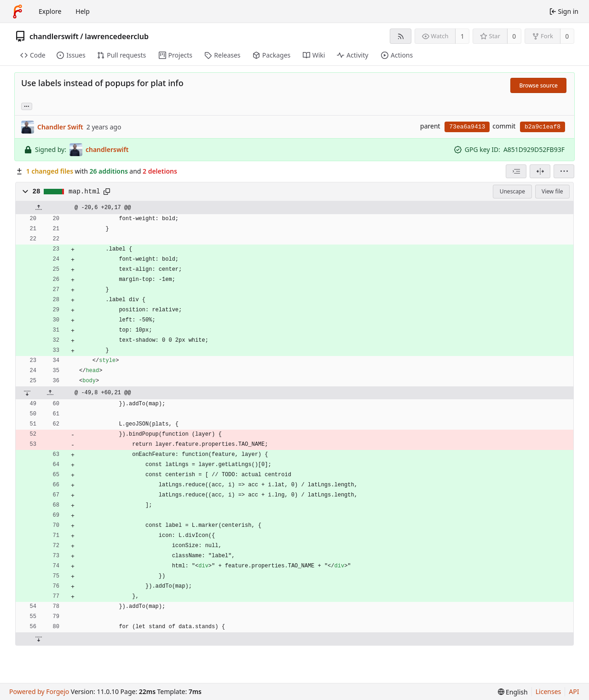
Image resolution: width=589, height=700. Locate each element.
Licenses (549, 691)
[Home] (17, 12)
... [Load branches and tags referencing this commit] (27, 106)
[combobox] (516, 171)
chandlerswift (54, 36)
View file (552, 191)
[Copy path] (107, 192)
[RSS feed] (401, 36)
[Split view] (540, 171)
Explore (50, 11)
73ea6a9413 (467, 127)
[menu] (564, 171)
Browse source (538, 85)
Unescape (512, 191)
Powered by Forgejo (39, 691)
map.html (84, 192)
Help (83, 11)
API (574, 691)
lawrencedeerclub (117, 36)
